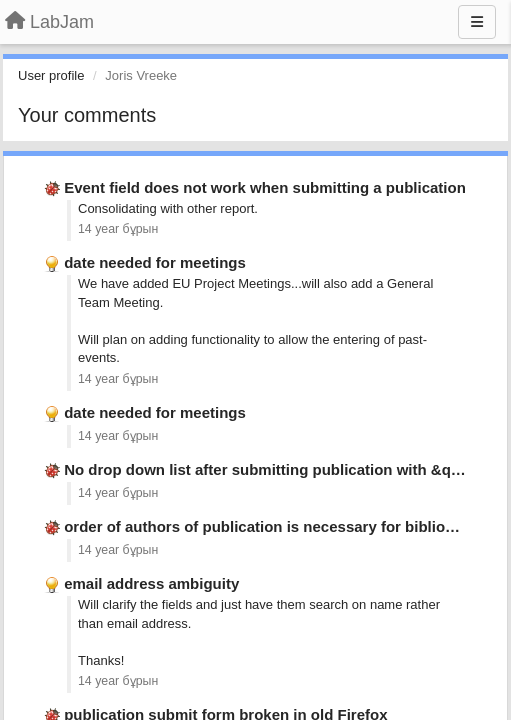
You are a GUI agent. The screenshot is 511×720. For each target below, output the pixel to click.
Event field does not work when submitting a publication (265, 187)
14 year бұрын (118, 229)
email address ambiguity (151, 583)
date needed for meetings (155, 262)
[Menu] (477, 22)
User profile (51, 75)
